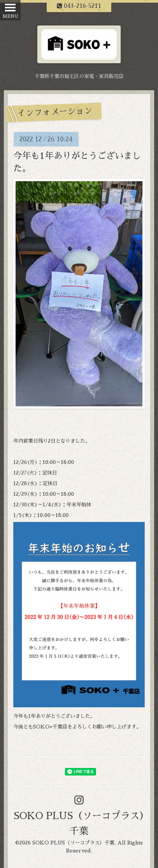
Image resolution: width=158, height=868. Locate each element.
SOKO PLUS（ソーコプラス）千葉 (73, 843)
